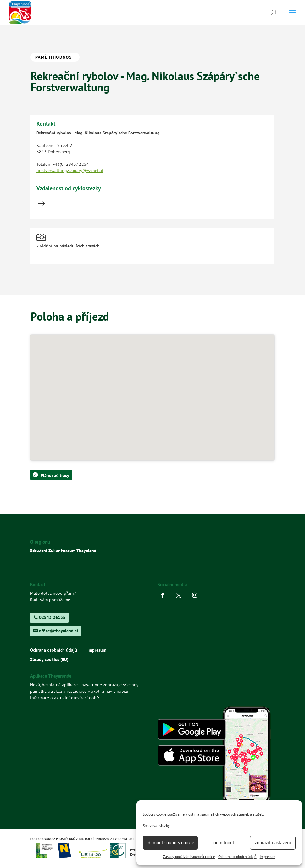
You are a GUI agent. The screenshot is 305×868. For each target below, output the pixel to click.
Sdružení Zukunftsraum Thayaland (63, 551)
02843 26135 (52, 617)
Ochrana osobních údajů (237, 857)
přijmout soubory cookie (170, 842)
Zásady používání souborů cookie (189, 857)
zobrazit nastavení (273, 842)
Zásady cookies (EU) (49, 660)
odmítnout (224, 842)
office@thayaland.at (59, 631)
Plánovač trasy (55, 475)
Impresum (268, 857)
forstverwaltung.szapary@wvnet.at (70, 171)
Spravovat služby (156, 825)
